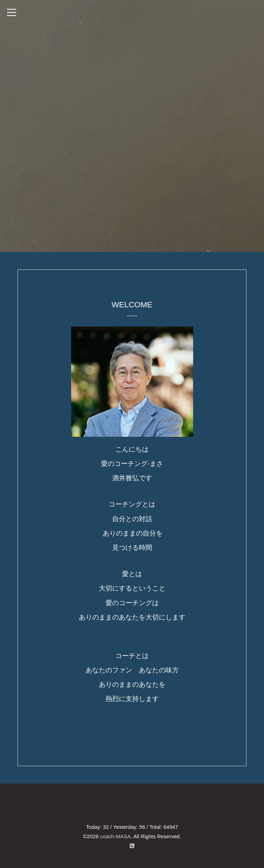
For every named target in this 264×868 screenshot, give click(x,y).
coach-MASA (115, 836)
